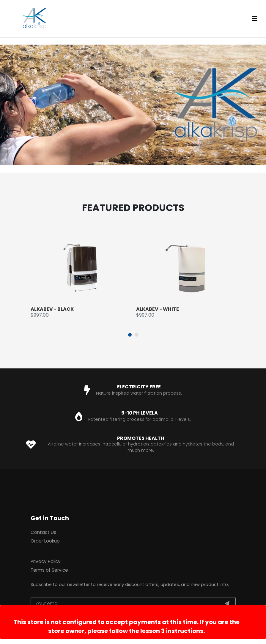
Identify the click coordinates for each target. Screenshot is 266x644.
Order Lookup (45, 541)
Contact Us (43, 532)
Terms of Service (49, 570)
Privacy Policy (46, 561)
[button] (130, 335)
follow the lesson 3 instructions (156, 631)
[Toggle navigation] (255, 19)
